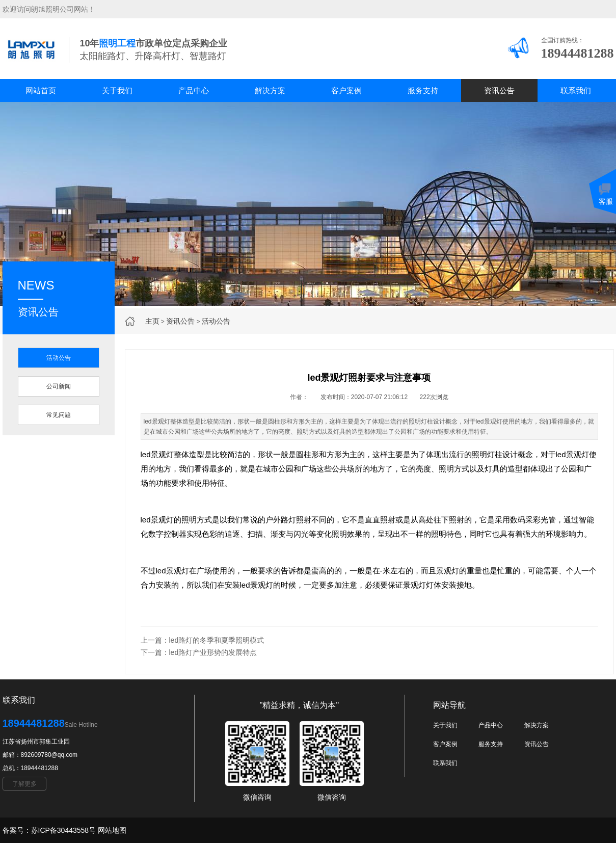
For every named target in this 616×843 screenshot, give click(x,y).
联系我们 (576, 90)
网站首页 (41, 90)
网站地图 (112, 830)
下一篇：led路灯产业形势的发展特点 (199, 652)
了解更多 (24, 784)
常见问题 (59, 415)
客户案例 (346, 90)
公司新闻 (59, 386)
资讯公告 (499, 90)
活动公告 (216, 321)
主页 (152, 321)
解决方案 (270, 90)
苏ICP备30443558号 (64, 830)
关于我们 (117, 90)
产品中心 (194, 90)
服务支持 (423, 90)
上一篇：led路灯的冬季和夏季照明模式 (203, 640)
